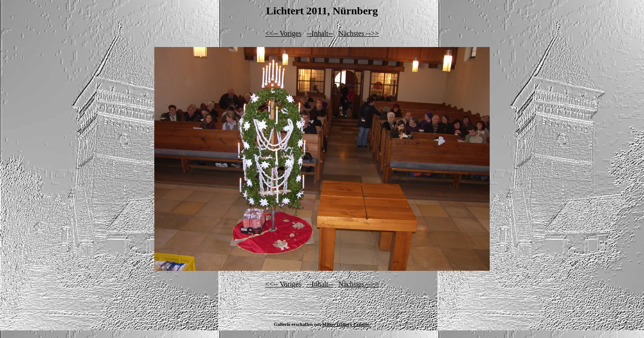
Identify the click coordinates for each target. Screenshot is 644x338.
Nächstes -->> (359, 33)
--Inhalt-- (320, 33)
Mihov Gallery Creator (345, 324)
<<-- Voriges (283, 33)
